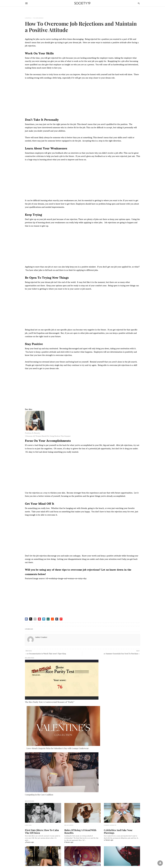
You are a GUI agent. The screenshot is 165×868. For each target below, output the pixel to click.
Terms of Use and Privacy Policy (36, 792)
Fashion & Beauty (33, 433)
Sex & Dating (69, 716)
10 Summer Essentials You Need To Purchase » (122, 654)
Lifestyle (28, 18)
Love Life (28, 716)
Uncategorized (38, 18)
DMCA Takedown (31, 780)
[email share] (35, 619)
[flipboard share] (61, 619)
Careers (28, 784)
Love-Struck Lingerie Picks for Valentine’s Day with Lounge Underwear (80, 682)
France (27, 831)
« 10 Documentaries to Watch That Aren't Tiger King (46, 654)
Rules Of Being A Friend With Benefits (79, 722)
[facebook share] (26, 619)
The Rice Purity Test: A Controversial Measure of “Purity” (39, 682)
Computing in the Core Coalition (111, 681)
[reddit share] (52, 619)
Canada (28, 827)
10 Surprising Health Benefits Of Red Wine (122, 766)
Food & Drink (109, 759)
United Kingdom (30, 835)
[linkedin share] (44, 619)
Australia (28, 823)
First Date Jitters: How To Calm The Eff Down (42, 722)
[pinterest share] (39, 619)
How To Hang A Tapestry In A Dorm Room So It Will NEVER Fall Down (82, 766)
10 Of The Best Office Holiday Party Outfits (42, 766)
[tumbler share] (57, 619)
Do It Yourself (70, 759)
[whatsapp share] (48, 619)
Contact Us (29, 788)
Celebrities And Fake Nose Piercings (121, 721)
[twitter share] (31, 619)
